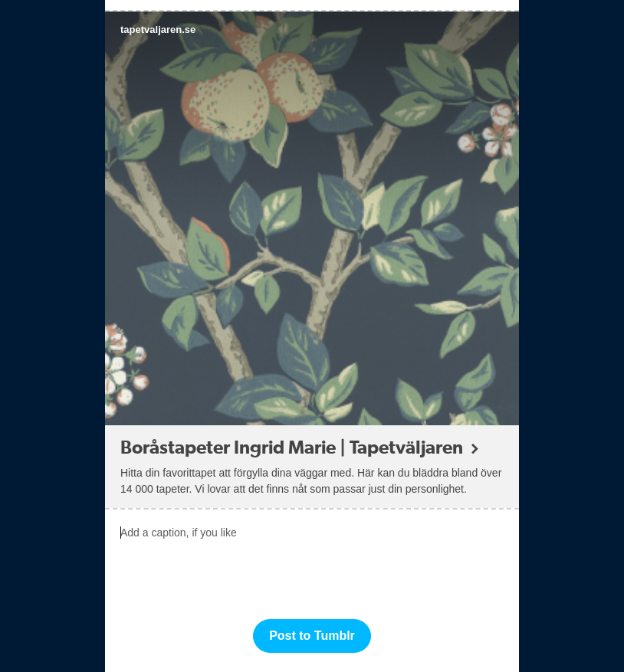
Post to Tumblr (312, 636)
